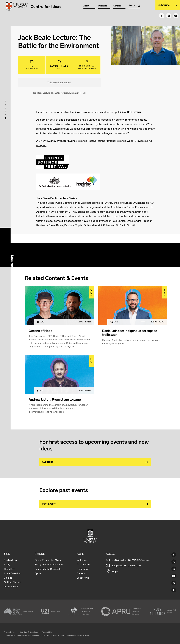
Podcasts (103, 6)
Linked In (174, 569)
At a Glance (83, 564)
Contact (117, 6)
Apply (7, 564)
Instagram (174, 583)
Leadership (83, 578)
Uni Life (8, 578)
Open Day (9, 569)
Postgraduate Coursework (49, 564)
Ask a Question (12, 573)
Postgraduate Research (48, 569)
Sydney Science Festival (83, 141)
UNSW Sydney (174, 590)
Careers (81, 573)
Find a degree (11, 560)
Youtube (174, 576)
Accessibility (47, 632)
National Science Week (120, 141)
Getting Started (13, 582)
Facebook (174, 555)
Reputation (83, 569)
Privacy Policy (10, 632)
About (86, 6)
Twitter (174, 562)
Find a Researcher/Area (48, 560)
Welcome (82, 560)
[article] (59, 321)
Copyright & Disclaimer (29, 632)
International (11, 586)
